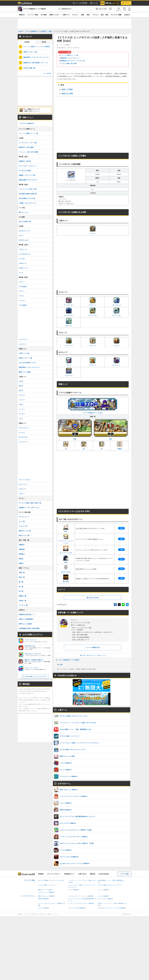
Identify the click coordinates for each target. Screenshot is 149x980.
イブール (22, 301)
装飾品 (120, 446)
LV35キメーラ (23, 268)
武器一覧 (22, 573)
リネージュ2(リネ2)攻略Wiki (77, 908)
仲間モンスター (54, 15)
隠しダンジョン (24, 212)
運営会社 (93, 874)
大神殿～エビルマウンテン (28, 203)
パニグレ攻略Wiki (44, 908)
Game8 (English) (104, 874)
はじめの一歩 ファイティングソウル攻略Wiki (112, 908)
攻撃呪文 (22, 545)
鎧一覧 (21, 582)
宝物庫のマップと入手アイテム (29, 508)
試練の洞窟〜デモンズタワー (28, 180)
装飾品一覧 (22, 596)
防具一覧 (22, 577)
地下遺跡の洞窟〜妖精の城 (28, 194)
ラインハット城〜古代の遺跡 (28, 152)
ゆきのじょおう (24, 240)
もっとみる (47, 73)
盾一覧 (21, 587)
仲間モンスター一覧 (30, 52)
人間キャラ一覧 (24, 353)
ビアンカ (22, 395)
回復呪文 (22, 554)
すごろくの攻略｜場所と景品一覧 (30, 503)
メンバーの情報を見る (93, 647)
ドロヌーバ (93, 342)
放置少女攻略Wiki (44, 899)
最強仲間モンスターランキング (70, 58)
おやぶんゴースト (25, 231)
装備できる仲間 (67, 94)
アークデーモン (69, 302)
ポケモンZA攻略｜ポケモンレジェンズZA (51, 880)
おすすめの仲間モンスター (28, 363)
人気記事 (27, 42)
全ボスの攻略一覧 (25, 222)
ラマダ (21, 296)
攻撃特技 (22, 549)
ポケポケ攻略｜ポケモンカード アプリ (110, 885)
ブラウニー (93, 302)
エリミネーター (69, 312)
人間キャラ (66, 15)
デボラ (21, 405)
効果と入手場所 (67, 89)
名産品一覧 (22, 601)
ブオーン (22, 291)
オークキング (117, 302)
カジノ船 (22, 521)
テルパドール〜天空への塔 (28, 189)
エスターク (22, 344)
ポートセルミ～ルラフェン (28, 166)
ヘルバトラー (69, 372)
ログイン (126, 3)
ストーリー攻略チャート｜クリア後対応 (37, 47)
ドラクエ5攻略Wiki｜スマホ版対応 (69, 660)
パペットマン (69, 342)
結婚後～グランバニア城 (27, 175)
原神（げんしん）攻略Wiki (46, 896)
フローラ (22, 400)
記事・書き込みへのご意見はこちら (93, 655)
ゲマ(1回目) (23, 287)
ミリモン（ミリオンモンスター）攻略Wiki (81, 903)
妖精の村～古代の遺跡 (26, 147)
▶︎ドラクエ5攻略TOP (27, 123)
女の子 (21, 391)
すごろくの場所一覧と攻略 (68, 64)
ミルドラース (23, 339)
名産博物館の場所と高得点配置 (29, 628)
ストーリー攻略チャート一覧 (69, 55)
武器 (82, 15)
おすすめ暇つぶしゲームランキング (36, 677)
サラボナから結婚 (25, 171)
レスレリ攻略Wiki (103, 896)
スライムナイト (24, 428)
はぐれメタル (23, 437)
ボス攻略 (44, 15)
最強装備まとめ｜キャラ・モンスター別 (72, 61)
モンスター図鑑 (116, 15)
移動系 (21, 563)
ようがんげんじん (25, 254)
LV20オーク (23, 263)
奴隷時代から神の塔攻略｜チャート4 (36, 63)
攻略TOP (22, 15)
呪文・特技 (105, 15)
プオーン (22, 494)
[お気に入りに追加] (101, 9)
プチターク (93, 362)
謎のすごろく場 (24, 535)
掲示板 (44, 42)
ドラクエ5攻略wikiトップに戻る (93, 406)
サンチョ (93, 230)
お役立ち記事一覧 (29, 68)
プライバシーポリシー (54, 874)
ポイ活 (94, 3)
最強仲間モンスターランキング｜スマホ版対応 (38, 57)
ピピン (21, 419)
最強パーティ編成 (25, 372)
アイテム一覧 (23, 605)
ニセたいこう (23, 249)
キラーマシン (117, 362)
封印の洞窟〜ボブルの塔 (27, 198)
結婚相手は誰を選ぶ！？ (27, 614)
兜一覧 (21, 591)
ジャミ (21, 273)
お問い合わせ (82, 874)
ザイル (69, 362)
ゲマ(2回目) (23, 305)
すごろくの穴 (23, 526)
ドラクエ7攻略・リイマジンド (47, 885)
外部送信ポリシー (69, 874)
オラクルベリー (24, 517)
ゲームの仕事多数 (80, 3)
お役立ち (127, 15)
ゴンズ (21, 282)
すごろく (75, 15)
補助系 (21, 559)
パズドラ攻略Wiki (73, 890)
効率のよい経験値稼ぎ (26, 619)
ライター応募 (124, 874)
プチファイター (93, 312)
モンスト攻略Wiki (103, 890)
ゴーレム (117, 342)
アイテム (95, 15)
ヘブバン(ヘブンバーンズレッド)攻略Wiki (81, 896)
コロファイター (117, 312)
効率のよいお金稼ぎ (25, 624)
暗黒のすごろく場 (25, 531)
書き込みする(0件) (93, 598)
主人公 (21, 381)
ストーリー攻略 (33, 15)
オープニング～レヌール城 (28, 143)
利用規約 (41, 874)
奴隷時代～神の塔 (25, 161)
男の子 (21, 386)
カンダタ (22, 259)
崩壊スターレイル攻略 (45, 890)
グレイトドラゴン (25, 480)
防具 (88, 15)
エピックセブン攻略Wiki (105, 899)
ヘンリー (22, 409)
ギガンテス (69, 322)
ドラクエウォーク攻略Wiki (46, 892)
